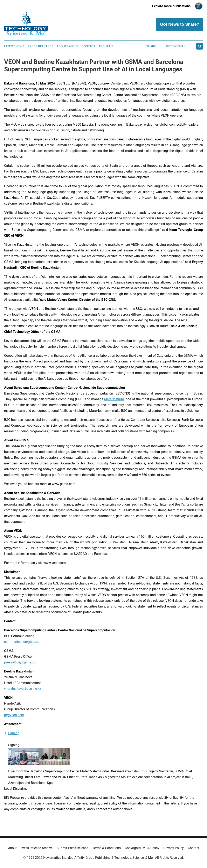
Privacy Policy (174, 848)
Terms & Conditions (106, 848)
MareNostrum (114, 399)
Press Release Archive (37, 848)
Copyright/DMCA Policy (142, 848)
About (12, 848)
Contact (88, 46)
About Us (106, 46)
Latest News (14, 46)
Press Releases (40, 46)
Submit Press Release (72, 848)
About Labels (67, 46)
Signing (14, 733)
